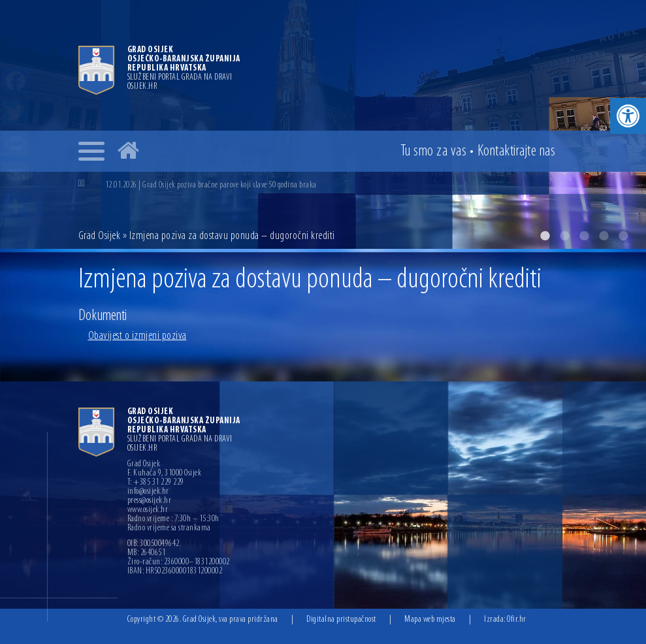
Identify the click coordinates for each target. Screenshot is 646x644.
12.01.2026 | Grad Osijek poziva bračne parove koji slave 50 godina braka (211, 185)
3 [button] (584, 236)
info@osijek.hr (148, 492)
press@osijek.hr (150, 501)
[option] (323, 124)
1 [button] (545, 236)
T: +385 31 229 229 (156, 483)
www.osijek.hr (148, 510)
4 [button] (604, 236)
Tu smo (434, 152)
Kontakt (517, 152)
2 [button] (564, 236)
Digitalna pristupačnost (341, 620)
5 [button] (623, 236)
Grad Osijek (101, 236)
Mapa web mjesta (430, 620)
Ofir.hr (517, 620)
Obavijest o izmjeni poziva (137, 336)
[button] (628, 116)
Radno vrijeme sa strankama (169, 528)
